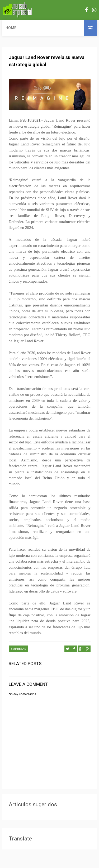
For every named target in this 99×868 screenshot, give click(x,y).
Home (11, 28)
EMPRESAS (18, 649)
